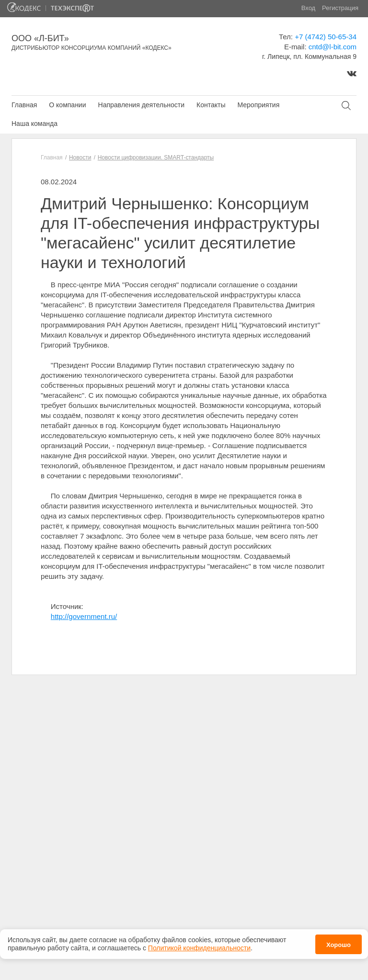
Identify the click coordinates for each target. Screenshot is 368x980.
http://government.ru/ (84, 616)
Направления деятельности (141, 105)
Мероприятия (258, 105)
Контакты (211, 105)
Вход (308, 8)
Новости (80, 158)
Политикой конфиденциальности (199, 945)
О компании (67, 105)
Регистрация (340, 8)
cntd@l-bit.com (333, 47)
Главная (24, 105)
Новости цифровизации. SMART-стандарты (156, 158)
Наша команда (34, 124)
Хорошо (339, 941)
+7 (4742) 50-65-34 (326, 37)
